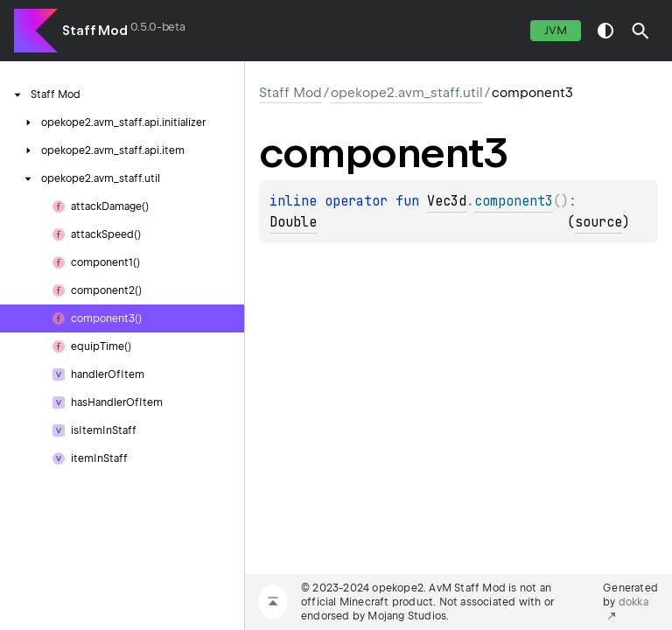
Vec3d (447, 201)
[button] (640, 31)
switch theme (605, 31)
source (598, 222)
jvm (556, 30)
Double (293, 222)
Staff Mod (95, 31)
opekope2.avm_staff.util (407, 93)
